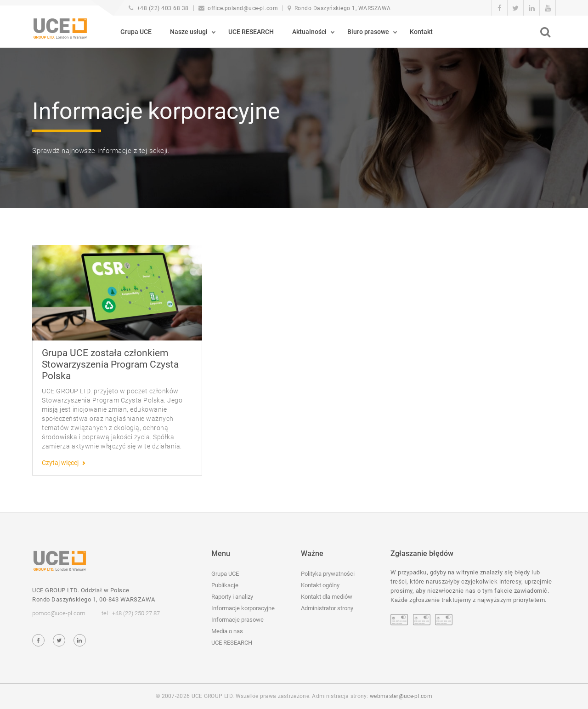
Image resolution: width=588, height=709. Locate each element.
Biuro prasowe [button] (368, 32)
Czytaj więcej (60, 463)
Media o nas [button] (227, 631)
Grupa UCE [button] (136, 32)
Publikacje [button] (225, 585)
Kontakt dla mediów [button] (327, 597)
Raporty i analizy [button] (232, 597)
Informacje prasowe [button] (237, 620)
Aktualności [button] (309, 32)
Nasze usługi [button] (189, 32)
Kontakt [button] (421, 32)
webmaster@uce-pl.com (401, 696)
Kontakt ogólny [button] (320, 585)
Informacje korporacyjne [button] (243, 608)
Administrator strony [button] (327, 608)
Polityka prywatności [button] (328, 574)
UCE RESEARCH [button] (251, 32)
